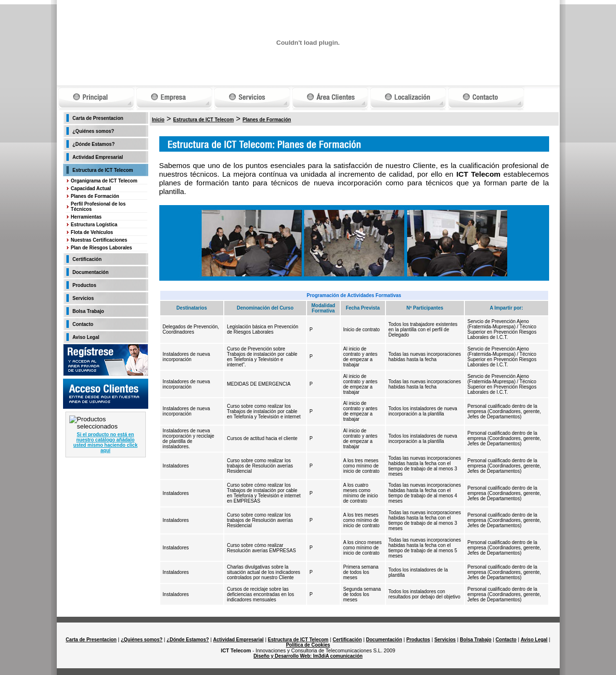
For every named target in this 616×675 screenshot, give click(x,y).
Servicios (83, 298)
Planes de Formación (95, 196)
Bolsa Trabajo (89, 311)
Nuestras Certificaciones (99, 240)
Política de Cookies (308, 645)
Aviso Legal (86, 337)
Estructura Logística (94, 225)
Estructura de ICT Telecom (103, 170)
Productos (84, 285)
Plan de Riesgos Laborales (101, 248)
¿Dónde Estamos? (94, 144)
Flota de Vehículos (92, 232)
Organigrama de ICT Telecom (104, 181)
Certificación (87, 259)
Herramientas (86, 217)
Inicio (158, 120)
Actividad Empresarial (98, 157)
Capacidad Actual (91, 188)
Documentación (91, 272)
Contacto (83, 324)
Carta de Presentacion (98, 118)
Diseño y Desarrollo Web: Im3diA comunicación (308, 656)
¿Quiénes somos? (94, 131)
